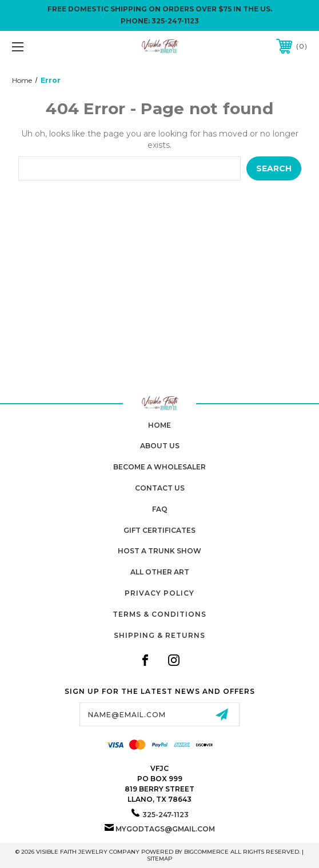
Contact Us (160, 488)
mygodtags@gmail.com (165, 829)
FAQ (160, 509)
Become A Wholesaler (159, 467)
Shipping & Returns (159, 635)
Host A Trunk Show (159, 551)
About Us (160, 446)
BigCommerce (206, 852)
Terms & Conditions (159, 614)
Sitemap (160, 859)
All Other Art (160, 572)
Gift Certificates (159, 530)
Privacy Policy (159, 593)
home (159, 425)
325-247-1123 (175, 21)
